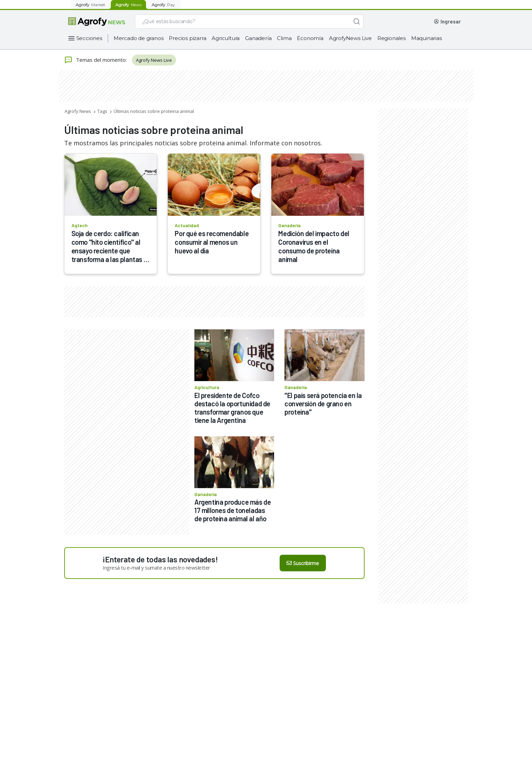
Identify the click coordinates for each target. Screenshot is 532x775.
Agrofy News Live (154, 60)
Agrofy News (78, 111)
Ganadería (258, 38)
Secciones (89, 38)
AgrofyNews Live (350, 38)
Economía (310, 38)
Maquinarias (427, 38)
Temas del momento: (95, 60)
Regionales (391, 38)
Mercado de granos (139, 38)
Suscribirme (303, 563)
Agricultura (226, 38)
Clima (284, 38)
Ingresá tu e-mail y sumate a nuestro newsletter (156, 568)
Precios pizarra (187, 38)
